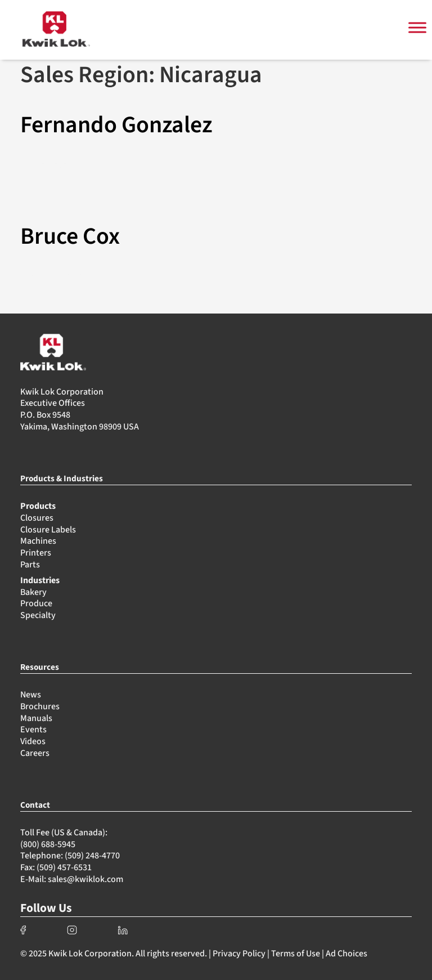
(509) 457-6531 (64, 867)
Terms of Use (296, 954)
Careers (35, 753)
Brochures (40, 706)
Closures (37, 518)
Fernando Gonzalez (116, 125)
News (31, 695)
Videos (33, 741)
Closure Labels (48, 530)
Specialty (38, 615)
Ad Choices (346, 954)
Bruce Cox (70, 236)
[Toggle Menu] (417, 28)
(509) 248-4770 (92, 856)
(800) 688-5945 (48, 844)
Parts (30, 565)
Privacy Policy (239, 954)
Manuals (36, 718)
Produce (36, 603)
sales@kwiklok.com (85, 879)
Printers (36, 553)
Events (33, 730)
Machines (38, 541)
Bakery (33, 592)
